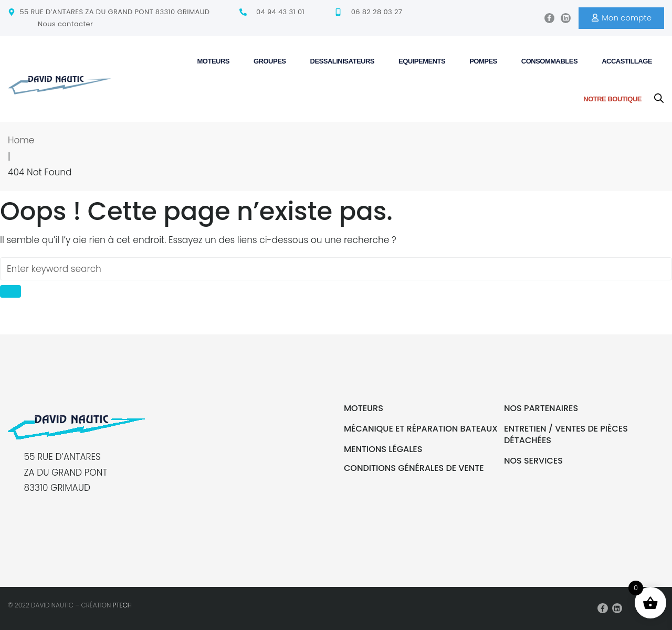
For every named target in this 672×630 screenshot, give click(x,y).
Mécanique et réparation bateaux (421, 429)
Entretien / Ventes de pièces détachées (566, 434)
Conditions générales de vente (414, 468)
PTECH (122, 605)
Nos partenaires (541, 408)
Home (21, 140)
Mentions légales (383, 449)
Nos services (533, 461)
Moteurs (364, 408)
